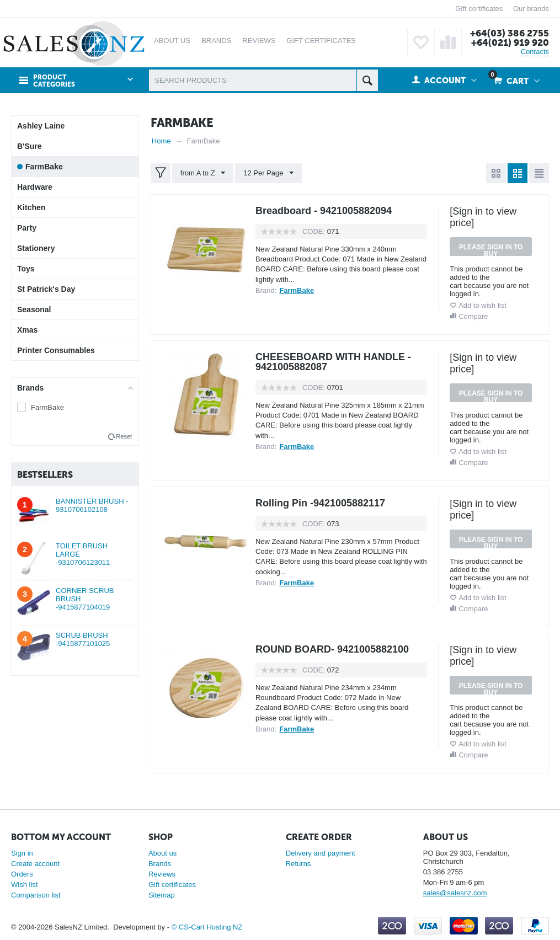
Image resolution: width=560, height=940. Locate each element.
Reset (124, 436)
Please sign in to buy (491, 250)
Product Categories (54, 81)
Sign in (22, 853)
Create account (35, 864)
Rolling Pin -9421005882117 (320, 503)
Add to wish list (482, 305)
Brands (160, 864)
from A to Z (203, 173)
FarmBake (47, 407)
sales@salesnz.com (455, 893)
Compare (473, 316)
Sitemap (162, 895)
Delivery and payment (321, 853)
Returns (298, 864)
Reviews (162, 874)
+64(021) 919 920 (510, 42)
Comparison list (36, 895)
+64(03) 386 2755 (510, 33)
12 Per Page (268, 173)
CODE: (314, 231)
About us (162, 853)
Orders (22, 874)
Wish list (24, 885)
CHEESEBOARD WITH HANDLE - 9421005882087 (333, 362)
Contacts (535, 52)
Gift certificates (479, 9)
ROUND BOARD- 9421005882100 (332, 649)
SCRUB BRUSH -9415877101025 (83, 639)
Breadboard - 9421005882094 (324, 211)
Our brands (531, 9)
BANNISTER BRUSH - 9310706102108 (92, 505)
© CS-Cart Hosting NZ (207, 927)
